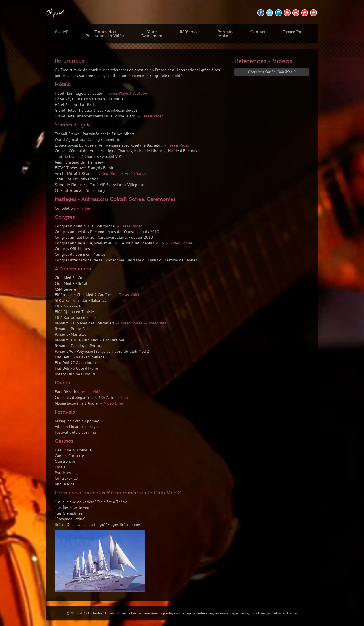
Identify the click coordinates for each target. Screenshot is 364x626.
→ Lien (122, 398)
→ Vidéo (84, 209)
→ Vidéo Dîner (106, 174)
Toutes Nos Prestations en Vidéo (105, 34)
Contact (258, 32)
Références (190, 32)
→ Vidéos (96, 392)
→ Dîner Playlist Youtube (125, 94)
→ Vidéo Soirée (133, 174)
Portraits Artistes (225, 34)
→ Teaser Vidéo (150, 116)
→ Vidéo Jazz (155, 323)
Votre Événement (152, 34)
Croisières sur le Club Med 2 (272, 72)
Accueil (62, 32)
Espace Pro (293, 32)
